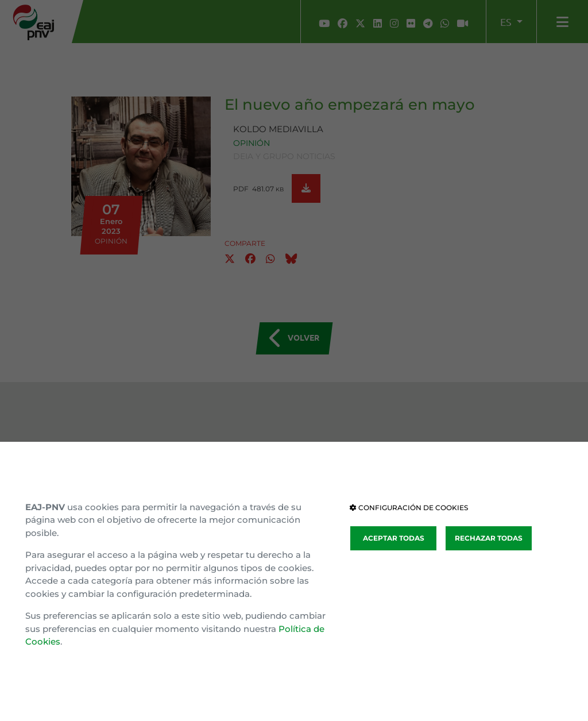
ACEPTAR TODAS (394, 538)
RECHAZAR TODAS (489, 538)
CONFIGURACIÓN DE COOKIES (409, 508)
